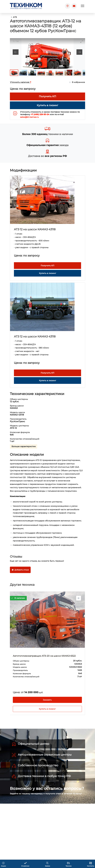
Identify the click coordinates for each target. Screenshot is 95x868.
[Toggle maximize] (82, 41)
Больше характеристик (24, 446)
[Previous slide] (16, 52)
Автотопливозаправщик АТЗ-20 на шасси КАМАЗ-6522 (44, 656)
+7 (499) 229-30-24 (40, 114)
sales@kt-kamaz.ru (29, 117)
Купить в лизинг (47, 709)
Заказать (47, 700)
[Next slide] (79, 52)
